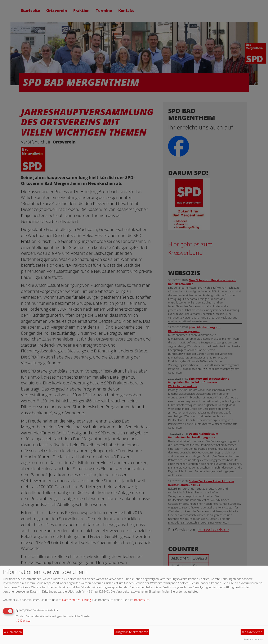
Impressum (142, 600)
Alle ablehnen (13, 632)
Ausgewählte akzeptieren (132, 632)
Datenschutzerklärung (77, 600)
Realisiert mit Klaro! (254, 639)
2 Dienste (23, 620)
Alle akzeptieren (252, 632)
